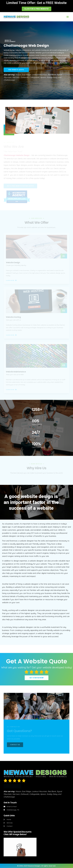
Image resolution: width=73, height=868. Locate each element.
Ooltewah (24, 77)
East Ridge (26, 75)
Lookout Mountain (39, 75)
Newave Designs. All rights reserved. (42, 866)
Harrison (16, 77)
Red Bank (52, 75)
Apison (43, 77)
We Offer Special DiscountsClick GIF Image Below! (18, 833)
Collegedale (34, 77)
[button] (37, 9)
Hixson (18, 75)
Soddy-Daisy (52, 77)
